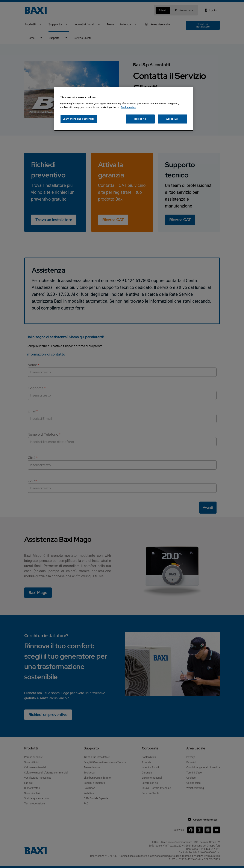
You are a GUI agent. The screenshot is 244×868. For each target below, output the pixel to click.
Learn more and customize (79, 119)
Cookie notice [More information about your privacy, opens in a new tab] (129, 107)
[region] (124, 109)
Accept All (172, 119)
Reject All (140, 119)
